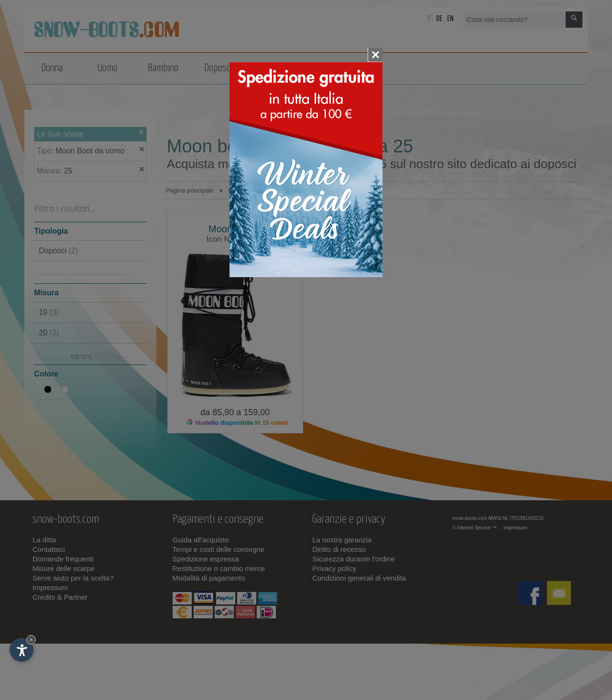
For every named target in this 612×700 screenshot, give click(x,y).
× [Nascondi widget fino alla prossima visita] (31, 640)
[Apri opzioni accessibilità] (22, 650)
